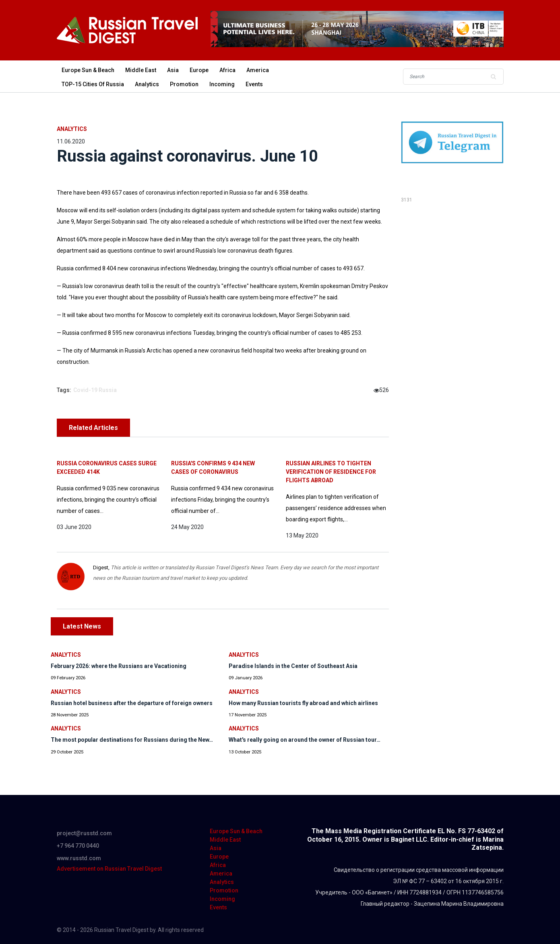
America (258, 70)
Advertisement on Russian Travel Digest (109, 869)
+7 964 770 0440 (78, 846)
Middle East (141, 70)
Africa (227, 70)
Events (254, 84)
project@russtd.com (84, 833)
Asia (173, 70)
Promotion (184, 84)
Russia (108, 390)
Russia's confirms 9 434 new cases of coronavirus (213, 468)
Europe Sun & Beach (88, 70)
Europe (199, 70)
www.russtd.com (79, 858)
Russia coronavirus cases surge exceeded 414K (107, 468)
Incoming (222, 84)
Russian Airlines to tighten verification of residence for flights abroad (331, 472)
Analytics (147, 84)
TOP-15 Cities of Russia (93, 84)
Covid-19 (85, 390)
